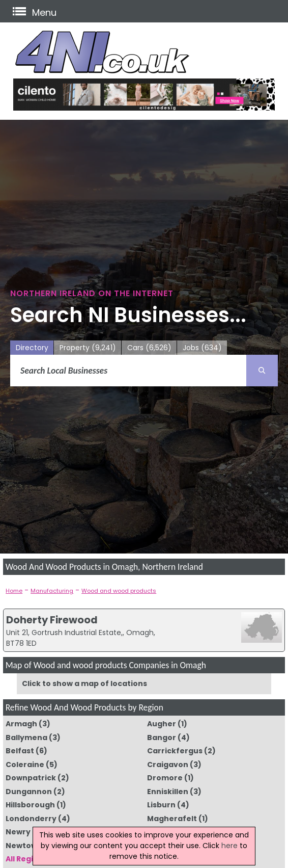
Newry (18, 832)
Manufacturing (52, 591)
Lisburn (161, 805)
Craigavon (168, 765)
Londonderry (31, 819)
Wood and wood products (119, 591)
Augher (162, 724)
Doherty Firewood (52, 620)
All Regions (26, 859)
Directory (32, 348)
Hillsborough (30, 805)
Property (88, 348)
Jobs (202, 348)
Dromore (165, 778)
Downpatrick (31, 778)
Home (14, 591)
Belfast (20, 751)
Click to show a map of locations (84, 683)
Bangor (162, 738)
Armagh (21, 724)
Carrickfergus (175, 751)
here (229, 846)
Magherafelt (172, 819)
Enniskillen (168, 792)
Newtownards (33, 846)
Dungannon (29, 792)
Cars (149, 348)
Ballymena (26, 738)
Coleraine (25, 765)
